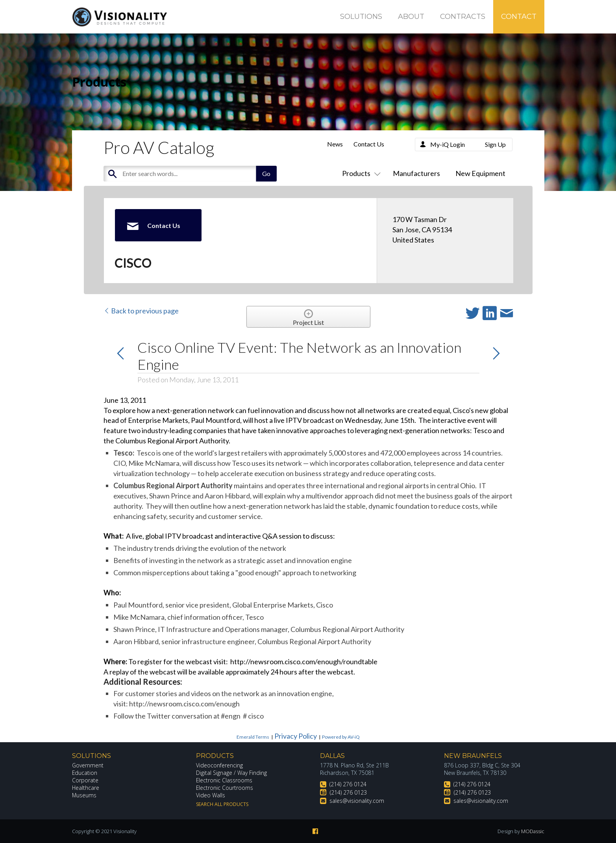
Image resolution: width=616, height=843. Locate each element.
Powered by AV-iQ (341, 737)
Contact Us (369, 144)
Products (360, 173)
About (411, 17)
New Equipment (480, 173)
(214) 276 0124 (348, 784)
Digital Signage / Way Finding (231, 773)
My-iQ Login (448, 144)
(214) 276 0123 (348, 792)
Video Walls (211, 795)
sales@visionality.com (357, 801)
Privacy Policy (296, 736)
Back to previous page (141, 311)
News (335, 144)
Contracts (463, 17)
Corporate (85, 780)
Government (88, 765)
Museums (84, 795)
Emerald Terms (253, 737)
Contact (519, 17)
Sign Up (495, 144)
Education (85, 773)
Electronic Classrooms (224, 780)
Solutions (361, 17)
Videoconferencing (219, 765)
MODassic (533, 831)
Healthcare (86, 788)
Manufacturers (416, 173)
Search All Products (222, 804)
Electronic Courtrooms (225, 788)
